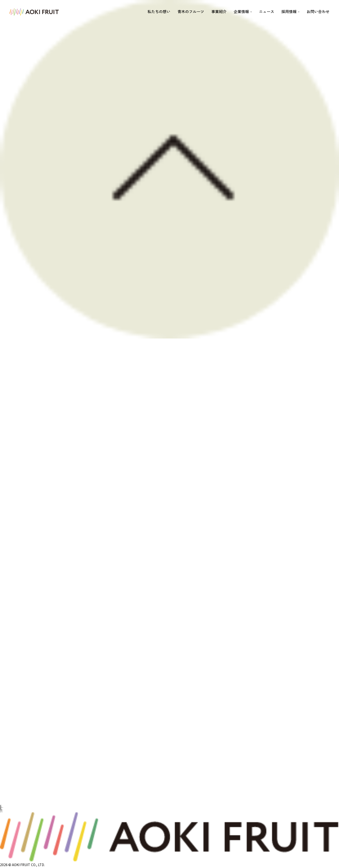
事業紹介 (219, 11)
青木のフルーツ (191, 11)
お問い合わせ (318, 11)
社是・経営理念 (1, 807)
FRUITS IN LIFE (1, 812)
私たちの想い (159, 11)
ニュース (267, 11)
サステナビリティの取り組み (2, 807)
